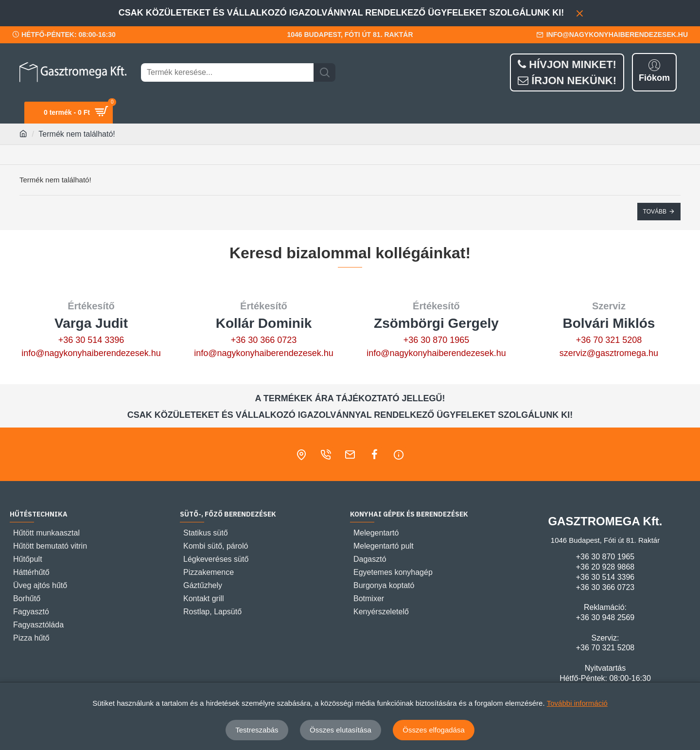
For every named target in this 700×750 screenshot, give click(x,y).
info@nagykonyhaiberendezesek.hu (91, 353)
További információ (577, 703)
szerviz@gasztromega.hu (609, 353)
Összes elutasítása (341, 730)
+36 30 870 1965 (437, 340)
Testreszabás (257, 730)
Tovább (655, 212)
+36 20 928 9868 (605, 567)
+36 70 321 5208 (609, 340)
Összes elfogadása (434, 730)
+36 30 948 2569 (605, 617)
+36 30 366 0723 (264, 340)
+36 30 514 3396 (91, 340)
